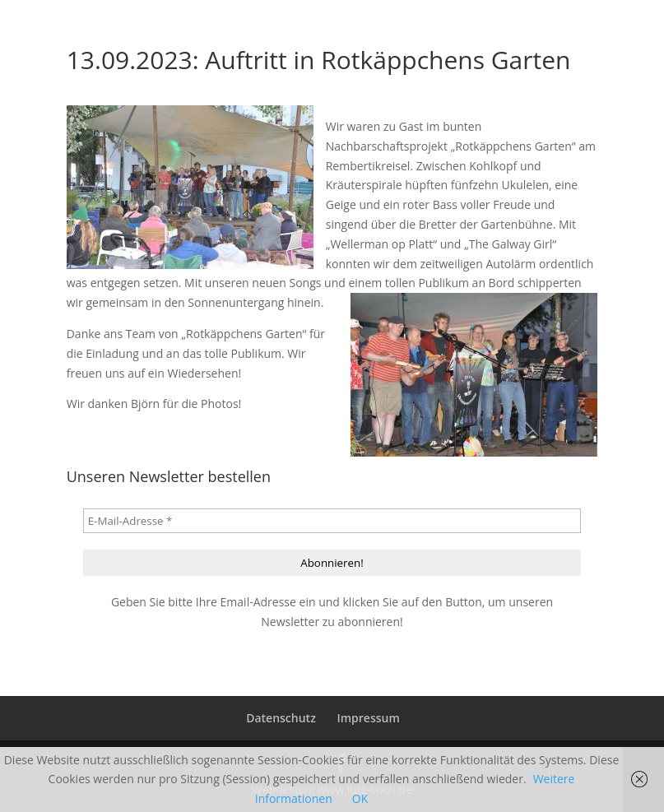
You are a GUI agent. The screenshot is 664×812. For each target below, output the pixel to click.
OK (360, 798)
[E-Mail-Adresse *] (332, 521)
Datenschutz (281, 718)
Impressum (368, 718)
